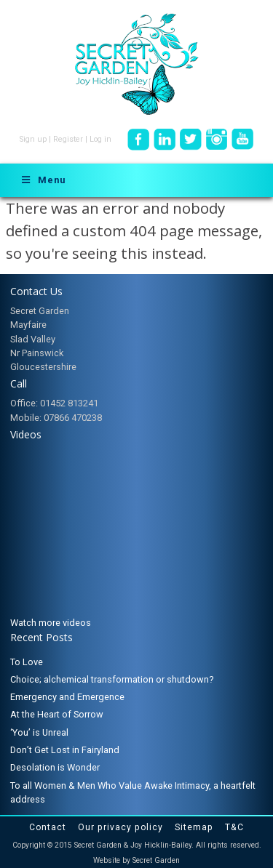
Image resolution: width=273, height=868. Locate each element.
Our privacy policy (120, 827)
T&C (234, 827)
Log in (100, 139)
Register (68, 139)
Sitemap (194, 827)
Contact (48, 827)
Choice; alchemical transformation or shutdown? (112, 679)
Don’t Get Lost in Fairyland (65, 750)
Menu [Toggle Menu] (43, 180)
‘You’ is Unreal (39, 732)
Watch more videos (51, 623)
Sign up (33, 139)
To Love (27, 662)
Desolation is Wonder (55, 767)
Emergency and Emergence (67, 697)
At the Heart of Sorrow (57, 714)
